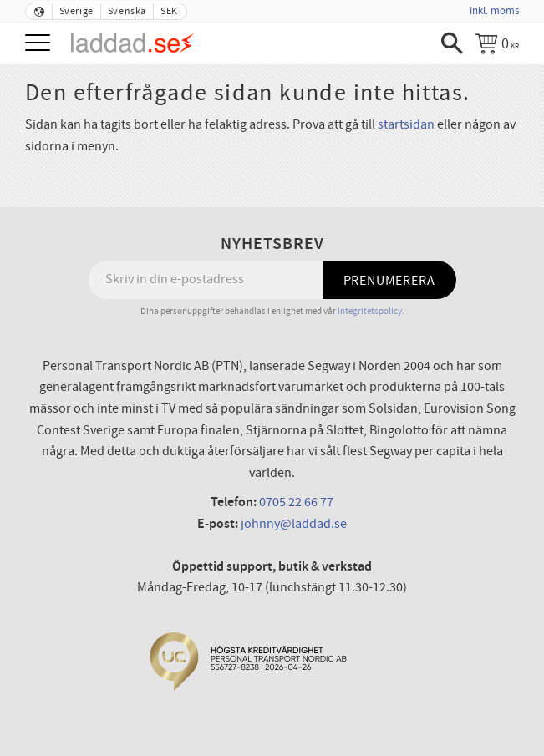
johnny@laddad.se (294, 524)
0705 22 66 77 (296, 502)
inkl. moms (494, 11)
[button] (40, 44)
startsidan (406, 124)
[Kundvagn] (497, 43)
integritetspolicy (370, 311)
